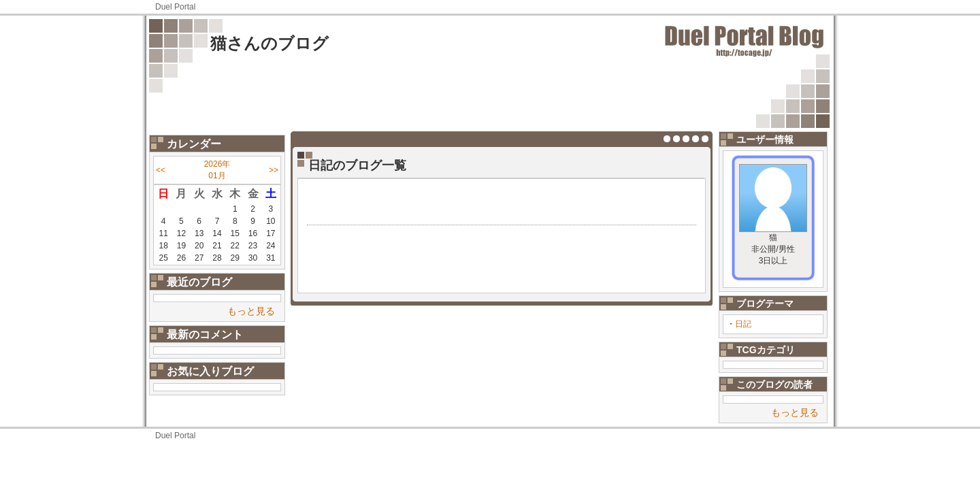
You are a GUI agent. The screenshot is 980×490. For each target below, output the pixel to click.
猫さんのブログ (269, 43)
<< (161, 170)
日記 (743, 324)
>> (274, 170)
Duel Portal (175, 7)
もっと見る (251, 311)
